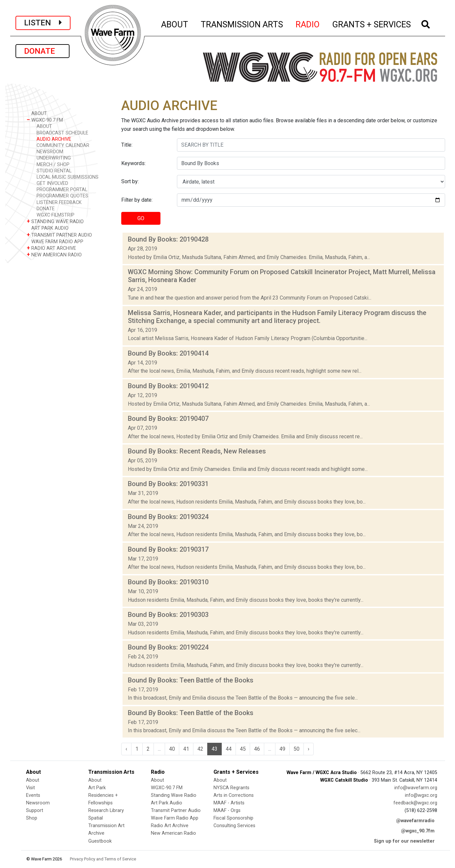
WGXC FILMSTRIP (56, 215)
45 (243, 749)
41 (186, 749)
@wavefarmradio (415, 821)
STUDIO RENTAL (54, 171)
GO (141, 218)
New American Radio (173, 833)
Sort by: (130, 181)
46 (257, 749)
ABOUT (175, 23)
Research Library (106, 810)
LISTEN (43, 23)
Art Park (97, 788)
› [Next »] (309, 749)
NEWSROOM (50, 152)
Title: (127, 145)
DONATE (43, 51)
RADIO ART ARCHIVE (51, 248)
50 (297, 749)
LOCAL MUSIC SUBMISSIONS (68, 177)
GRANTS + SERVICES (372, 23)
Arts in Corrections (234, 795)
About (33, 780)
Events (33, 795)
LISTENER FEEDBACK (59, 203)
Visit (30, 788)
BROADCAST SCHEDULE (62, 133)
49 (282, 749)
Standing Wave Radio (174, 795)
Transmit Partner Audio (176, 810)
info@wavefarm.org (416, 788)
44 (229, 749)
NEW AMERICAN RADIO (54, 255)
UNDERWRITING (54, 158)
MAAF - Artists (229, 803)
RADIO (308, 23)
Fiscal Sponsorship (233, 818)
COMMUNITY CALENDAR (63, 145)
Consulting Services (234, 826)
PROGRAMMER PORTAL (62, 190)
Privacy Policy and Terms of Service (103, 859)
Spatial (96, 818)
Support (35, 810)
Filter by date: (137, 200)
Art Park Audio (167, 803)
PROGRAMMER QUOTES (62, 196)
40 (172, 749)
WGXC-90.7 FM (45, 120)
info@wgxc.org (421, 795)
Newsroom (38, 803)
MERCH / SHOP (53, 165)
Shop (32, 818)
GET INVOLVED (52, 183)
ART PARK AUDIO (48, 228)
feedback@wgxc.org (415, 803)
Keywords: (133, 163)
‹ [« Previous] (126, 749)
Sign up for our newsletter (404, 841)
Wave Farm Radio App (175, 818)
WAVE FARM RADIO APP (55, 241)
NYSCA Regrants (231, 788)
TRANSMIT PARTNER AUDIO (59, 235)
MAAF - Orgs (227, 810)
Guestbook (100, 841)
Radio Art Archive (170, 826)
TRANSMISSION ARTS (242, 23)
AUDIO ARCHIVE (54, 139)
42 (200, 749)
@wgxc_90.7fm (418, 831)
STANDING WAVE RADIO (55, 221)
